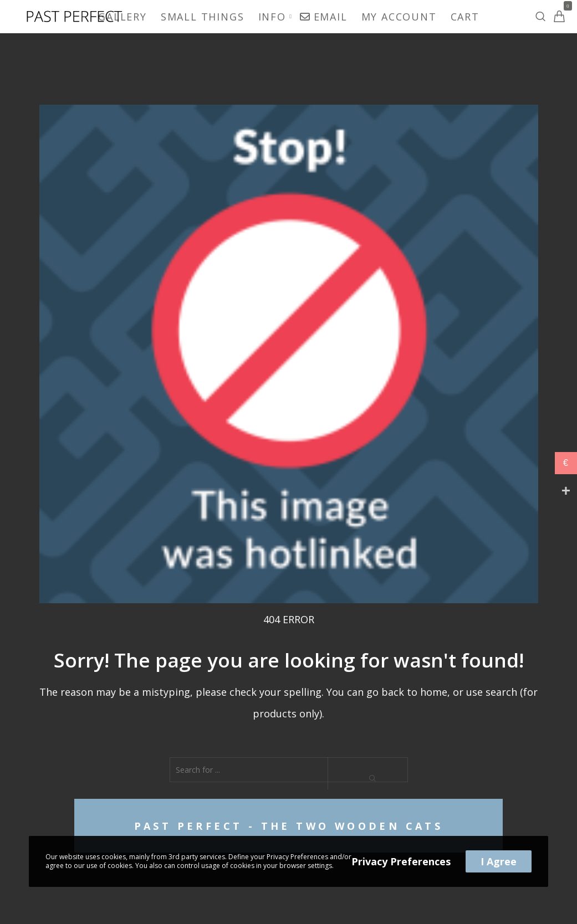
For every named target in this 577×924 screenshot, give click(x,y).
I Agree (499, 861)
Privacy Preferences (401, 861)
